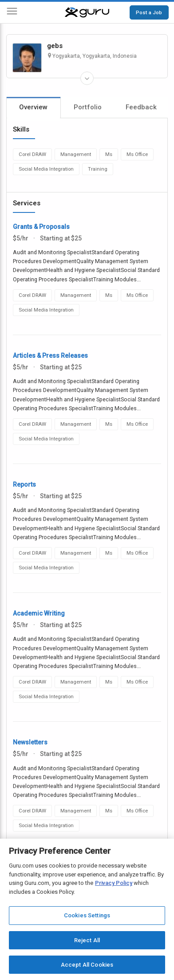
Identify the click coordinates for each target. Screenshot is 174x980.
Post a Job (149, 12)
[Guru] (87, 12)
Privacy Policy (114, 883)
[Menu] (12, 13)
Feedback (141, 107)
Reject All (87, 940)
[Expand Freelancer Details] (87, 78)
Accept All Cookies (87, 965)
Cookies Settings (87, 915)
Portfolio (88, 107)
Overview (33, 107)
